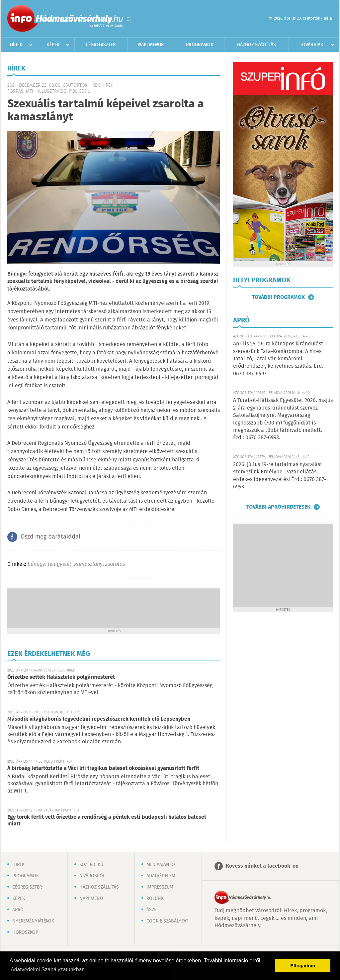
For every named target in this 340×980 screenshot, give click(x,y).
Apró (18, 910)
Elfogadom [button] (303, 966)
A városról (92, 876)
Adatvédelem (161, 876)
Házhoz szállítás (256, 45)
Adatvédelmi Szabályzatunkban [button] (48, 970)
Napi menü (91, 899)
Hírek (16, 45)
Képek (53, 45)
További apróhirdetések (278, 507)
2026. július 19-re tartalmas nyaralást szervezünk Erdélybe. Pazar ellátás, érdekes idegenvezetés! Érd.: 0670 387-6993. (280, 476)
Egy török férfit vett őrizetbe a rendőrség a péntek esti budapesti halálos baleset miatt (107, 821)
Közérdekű (91, 865)
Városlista (128, 19)
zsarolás (115, 564)
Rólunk (155, 899)
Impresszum (160, 887)
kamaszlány (88, 564)
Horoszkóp (25, 932)
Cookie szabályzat (167, 921)
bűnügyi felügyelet (49, 564)
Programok (200, 45)
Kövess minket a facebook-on (262, 866)
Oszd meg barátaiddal (50, 537)
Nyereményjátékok (33, 921)
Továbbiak (312, 45)
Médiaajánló (161, 865)
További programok (278, 297)
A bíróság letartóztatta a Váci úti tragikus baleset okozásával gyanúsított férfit (103, 768)
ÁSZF (151, 910)
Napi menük (151, 45)
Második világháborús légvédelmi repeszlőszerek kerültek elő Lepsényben (99, 719)
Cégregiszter (101, 45)
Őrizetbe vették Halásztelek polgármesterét (61, 677)
